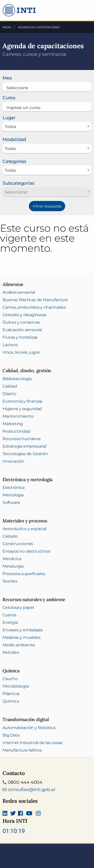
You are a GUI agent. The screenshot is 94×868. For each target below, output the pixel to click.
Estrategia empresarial (24, 446)
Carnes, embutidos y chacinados (34, 307)
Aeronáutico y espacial (24, 529)
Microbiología (16, 686)
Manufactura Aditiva (22, 750)
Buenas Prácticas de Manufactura (35, 300)
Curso (9, 98)
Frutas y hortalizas (20, 337)
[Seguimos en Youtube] (29, 814)
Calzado (10, 536)
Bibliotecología (17, 379)
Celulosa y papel (18, 607)
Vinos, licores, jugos (21, 352)
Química (11, 701)
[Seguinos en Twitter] (13, 814)
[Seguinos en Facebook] (20, 814)
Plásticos (11, 694)
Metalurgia (13, 566)
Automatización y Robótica (29, 728)
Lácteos (10, 345)
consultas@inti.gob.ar (32, 790)
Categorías (14, 161)
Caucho (10, 679)
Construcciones (18, 544)
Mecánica (12, 559)
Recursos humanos (22, 439)
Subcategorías (18, 183)
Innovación (13, 461)
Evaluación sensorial (22, 330)
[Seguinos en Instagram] (38, 814)
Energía (10, 622)
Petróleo (11, 652)
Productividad (16, 431)
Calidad (10, 386)
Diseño (9, 394)
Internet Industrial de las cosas (32, 743)
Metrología (13, 495)
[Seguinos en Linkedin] (5, 814)
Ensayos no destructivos (26, 551)
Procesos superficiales (24, 574)
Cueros (9, 615)
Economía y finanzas (22, 401)
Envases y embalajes (23, 630)
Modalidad (14, 139)
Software (11, 502)
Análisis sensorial (19, 292)
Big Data (11, 735)
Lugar (9, 118)
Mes (7, 78)
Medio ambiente (19, 645)
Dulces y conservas (21, 322)
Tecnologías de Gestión (25, 454)
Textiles (10, 581)
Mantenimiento (18, 416)
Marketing (13, 424)
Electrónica (14, 487)
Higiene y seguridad (22, 409)
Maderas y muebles (22, 637)
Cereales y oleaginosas (24, 315)
